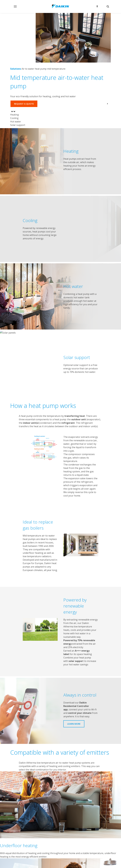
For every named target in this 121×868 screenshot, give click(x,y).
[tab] (60, 115)
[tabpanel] (60, 161)
